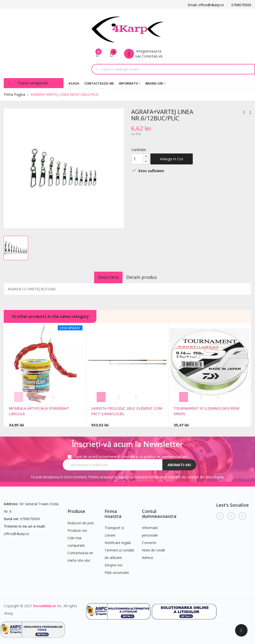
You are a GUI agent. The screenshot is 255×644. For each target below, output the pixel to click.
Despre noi (113, 563)
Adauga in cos (172, 159)
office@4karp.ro (17, 531)
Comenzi (149, 541)
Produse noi (77, 528)
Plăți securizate (117, 570)
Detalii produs (145, 277)
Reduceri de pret (81, 521)
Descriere (105, 277)
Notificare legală (118, 541)
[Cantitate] (137, 159)
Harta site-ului (79, 558)
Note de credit (154, 548)
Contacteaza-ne (80, 551)
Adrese (148, 556)
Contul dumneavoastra (159, 511)
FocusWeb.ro (45, 604)
